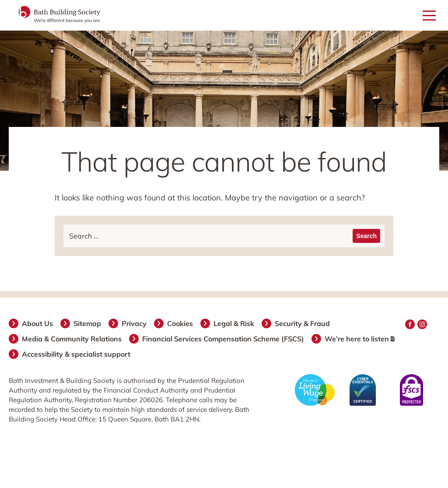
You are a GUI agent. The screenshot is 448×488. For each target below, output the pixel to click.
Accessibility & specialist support (77, 354)
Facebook (410, 324)
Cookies (180, 323)
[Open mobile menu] (429, 16)
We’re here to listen (360, 339)
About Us (38, 323)
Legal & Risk (234, 323)
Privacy (135, 323)
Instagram (422, 324)
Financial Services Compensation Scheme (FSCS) (224, 339)
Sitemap (88, 323)
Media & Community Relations (72, 339)
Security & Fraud (303, 323)
